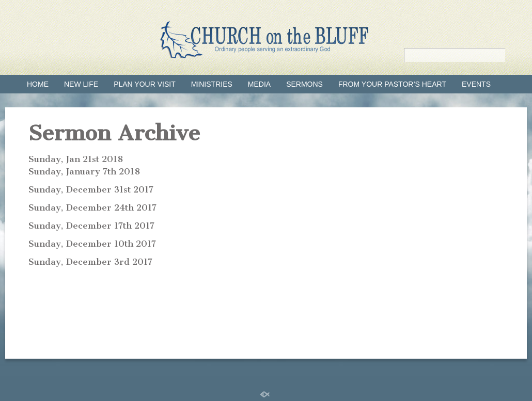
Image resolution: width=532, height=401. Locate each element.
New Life (81, 84)
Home (38, 84)
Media (259, 84)
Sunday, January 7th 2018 (84, 171)
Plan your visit (145, 84)
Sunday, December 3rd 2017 (90, 262)
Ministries (212, 84)
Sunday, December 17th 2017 (91, 226)
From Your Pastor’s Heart (392, 84)
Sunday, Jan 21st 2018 (76, 159)
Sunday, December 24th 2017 (92, 207)
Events (476, 84)
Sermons (304, 84)
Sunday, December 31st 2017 (91, 189)
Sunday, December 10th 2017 (92, 244)
